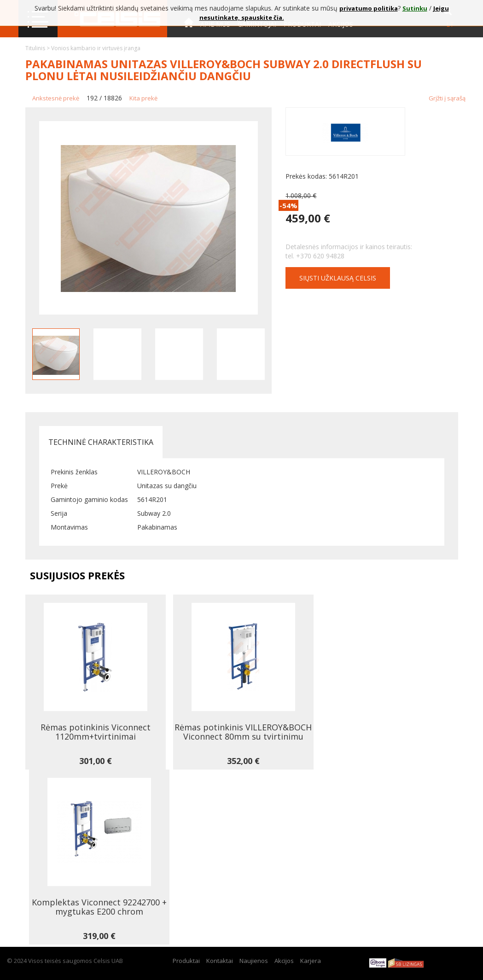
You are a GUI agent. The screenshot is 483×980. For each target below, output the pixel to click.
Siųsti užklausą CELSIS (338, 278)
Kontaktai (202, 50)
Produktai (186, 961)
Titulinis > (38, 48)
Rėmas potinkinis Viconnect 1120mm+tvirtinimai (96, 732)
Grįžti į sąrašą (447, 98)
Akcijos (284, 961)
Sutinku (415, 8)
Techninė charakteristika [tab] (101, 442)
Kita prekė (143, 98)
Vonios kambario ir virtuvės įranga (96, 48)
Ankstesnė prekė (56, 98)
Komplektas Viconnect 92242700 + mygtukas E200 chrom (99, 907)
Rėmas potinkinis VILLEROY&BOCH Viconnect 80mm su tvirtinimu (243, 732)
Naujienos (254, 961)
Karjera (311, 961)
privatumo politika (369, 8)
